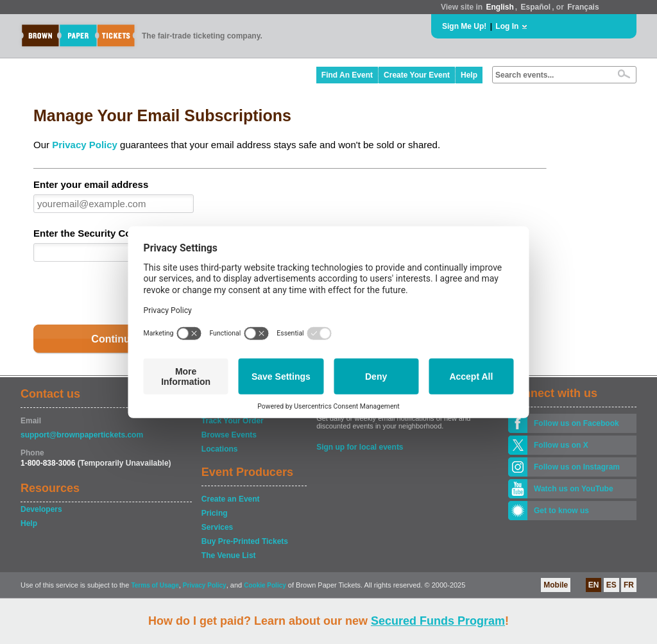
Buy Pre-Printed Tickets (245, 541)
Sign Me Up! (464, 26)
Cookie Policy (265, 585)
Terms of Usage (155, 585)
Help (469, 75)
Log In (507, 26)
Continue (113, 339)
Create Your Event (417, 75)
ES (611, 585)
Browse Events (229, 435)
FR (629, 585)
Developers (41, 509)
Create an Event (231, 499)
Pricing (215, 513)
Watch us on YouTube (574, 489)
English (499, 7)
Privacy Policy (85, 145)
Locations (220, 449)
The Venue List (229, 555)
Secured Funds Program (438, 621)
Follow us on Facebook (576, 423)
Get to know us (561, 511)
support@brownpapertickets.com (82, 435)
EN (594, 585)
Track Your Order (233, 421)
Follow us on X (561, 445)
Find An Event (347, 75)
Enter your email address (91, 184)
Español (536, 7)
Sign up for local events (360, 447)
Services (217, 527)
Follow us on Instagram (577, 467)
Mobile (556, 585)
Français (583, 7)
